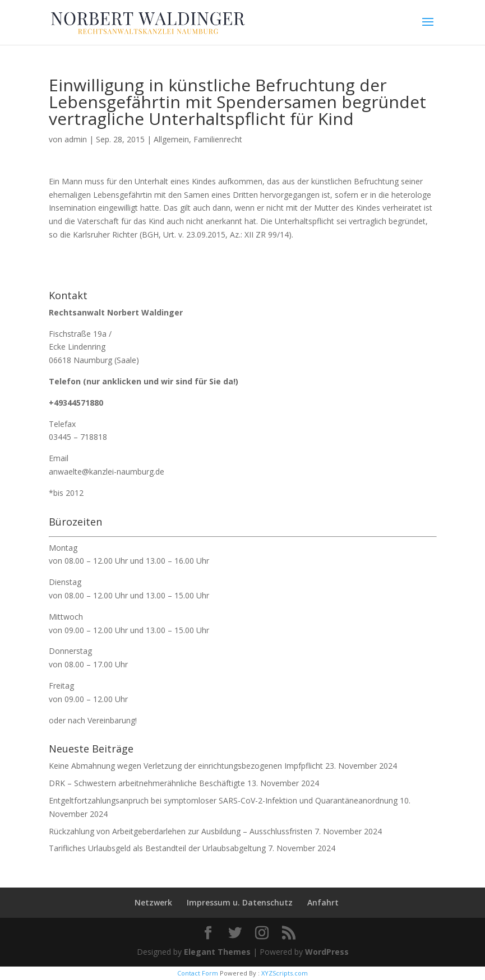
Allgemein (171, 139)
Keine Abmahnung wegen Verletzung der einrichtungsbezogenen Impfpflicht (186, 766)
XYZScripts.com (285, 973)
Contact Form (198, 973)
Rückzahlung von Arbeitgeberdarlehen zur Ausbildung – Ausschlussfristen (181, 831)
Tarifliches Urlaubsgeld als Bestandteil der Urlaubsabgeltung (157, 848)
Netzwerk (153, 902)
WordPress (327, 952)
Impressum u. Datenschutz (240, 902)
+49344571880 (76, 403)
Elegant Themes (217, 952)
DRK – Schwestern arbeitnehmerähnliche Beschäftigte (147, 783)
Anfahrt (323, 902)
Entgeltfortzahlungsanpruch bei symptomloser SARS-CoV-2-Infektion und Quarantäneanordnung (223, 800)
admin (76, 139)
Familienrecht (218, 139)
